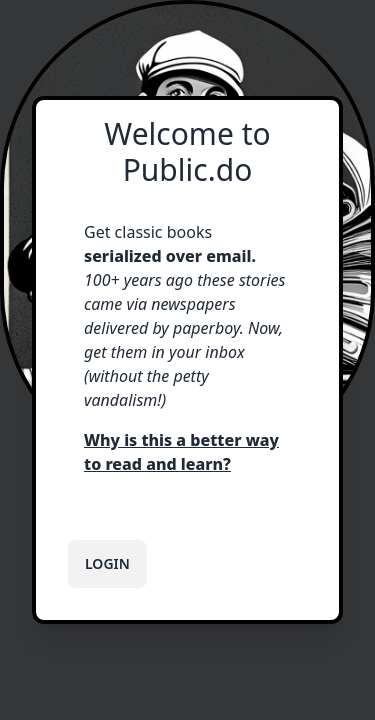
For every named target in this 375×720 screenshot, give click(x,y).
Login (107, 563)
